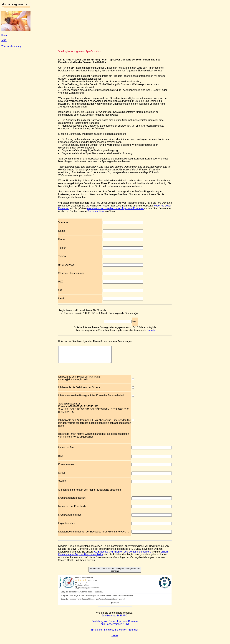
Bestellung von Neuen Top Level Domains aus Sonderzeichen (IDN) (115, 626)
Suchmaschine (96, 211)
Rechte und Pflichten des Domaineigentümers (126, 555)
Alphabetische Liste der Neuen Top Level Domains (115, 208)
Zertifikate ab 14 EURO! (115, 619)
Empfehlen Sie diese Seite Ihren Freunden (115, 633)
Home (4, 35)
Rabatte (151, 330)
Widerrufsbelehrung (11, 46)
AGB (4, 40)
